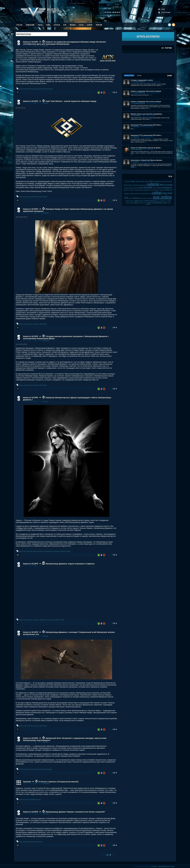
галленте (136, 188)
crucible (167, 190)
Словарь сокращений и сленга (142, 80)
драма (35, 551)
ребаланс (158, 202)
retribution (126, 193)
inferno (133, 181)
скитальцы (57, 551)
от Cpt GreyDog (136, 149)
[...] (162, 85)
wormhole (126, 185)
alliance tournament (129, 188)
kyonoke (132, 201)
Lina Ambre (46, 213)
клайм (131, 203)
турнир (136, 201)
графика (136, 203)
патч (151, 181)
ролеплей (135, 185)
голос (39, 799)
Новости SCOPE (31, 42)
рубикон (136, 190)
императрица (32, 89)
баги (143, 201)
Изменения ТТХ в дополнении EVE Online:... (147, 125)
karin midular (143, 198)
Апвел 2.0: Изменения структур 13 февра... (146, 148)
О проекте (154, 866)
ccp (153, 202)
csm (140, 201)
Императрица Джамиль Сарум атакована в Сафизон (70, 564)
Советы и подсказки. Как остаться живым (146, 91)
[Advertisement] (148, 63)
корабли (22, 769)
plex (151, 190)
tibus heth (144, 193)
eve (162, 185)
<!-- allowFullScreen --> (66, 592)
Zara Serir (45, 46)
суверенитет (146, 190)
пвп (161, 181)
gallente (153, 184)
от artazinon (135, 127)
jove (158, 201)
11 (18, 200)
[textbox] (42, 34)
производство (163, 201)
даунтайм (169, 201)
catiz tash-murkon (41, 89)
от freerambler (136, 116)
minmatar (148, 187)
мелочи (155, 188)
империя (26, 89)
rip (52, 551)
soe (147, 198)
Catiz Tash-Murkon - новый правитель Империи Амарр (71, 101)
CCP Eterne (46, 783)
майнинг (130, 185)
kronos (130, 198)
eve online (162, 197)
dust (149, 202)
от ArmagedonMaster (138, 82)
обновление (167, 188)
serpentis (141, 190)
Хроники (27, 782)
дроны (141, 203)
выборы (151, 198)
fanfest (143, 181)
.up (35, 46)
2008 (147, 193)
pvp (153, 190)
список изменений (142, 185)
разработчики (157, 181)
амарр (21, 324)
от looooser (135, 162)
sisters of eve (138, 193)
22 (18, 845)
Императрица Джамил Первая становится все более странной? (75, 812)
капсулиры (132, 193)
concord (159, 188)
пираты (128, 203)
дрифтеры (63, 551)
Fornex (172, 866)
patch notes (165, 181)
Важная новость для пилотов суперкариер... (147, 114)
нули (150, 193)
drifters (69, 551)
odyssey (147, 201)
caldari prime (128, 181)
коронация (50, 89)
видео (141, 188)
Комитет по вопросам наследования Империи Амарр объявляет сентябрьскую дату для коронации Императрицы (65, 43)
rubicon (165, 203)
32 (18, 555)
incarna (170, 181)
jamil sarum (26, 197)
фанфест (157, 190)
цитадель (145, 203)
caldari (157, 193)
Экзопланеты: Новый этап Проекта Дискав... (147, 160)
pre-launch (162, 190)
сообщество (136, 198)
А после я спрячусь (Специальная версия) (58, 782)
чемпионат (138, 181)
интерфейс (168, 185)
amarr (21, 89)
